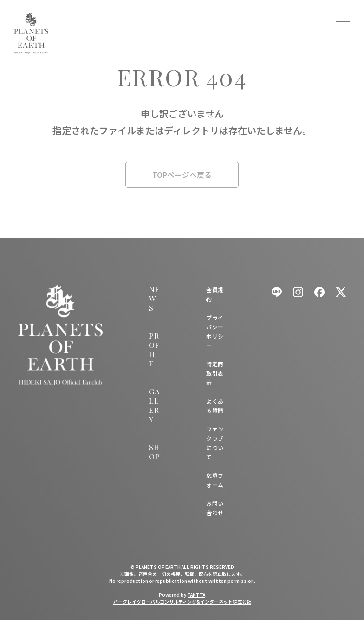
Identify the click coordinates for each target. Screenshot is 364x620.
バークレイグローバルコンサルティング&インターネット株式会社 (182, 602)
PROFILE (154, 349)
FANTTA (196, 595)
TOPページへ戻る (182, 175)
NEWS (154, 298)
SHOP (154, 452)
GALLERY (154, 405)
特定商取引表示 (215, 373)
